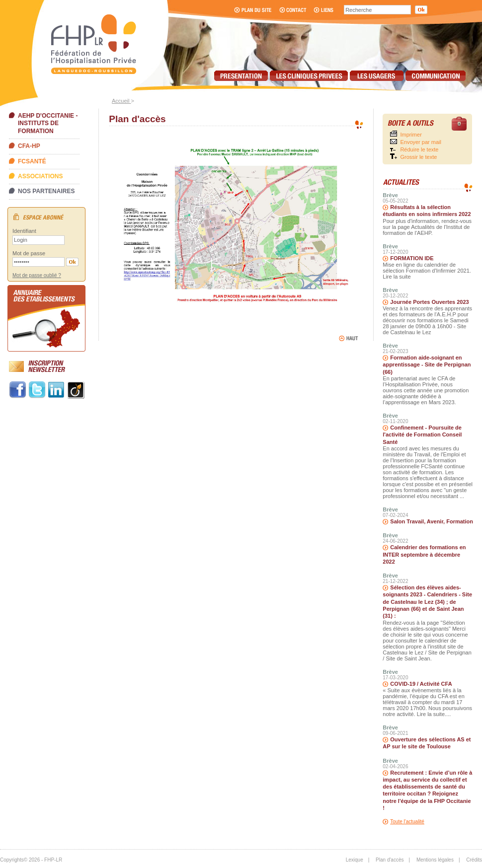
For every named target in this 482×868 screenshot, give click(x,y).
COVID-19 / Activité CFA (421, 684)
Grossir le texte (418, 157)
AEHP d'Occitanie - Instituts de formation (48, 123)
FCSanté (32, 161)
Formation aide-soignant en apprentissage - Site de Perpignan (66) (427, 365)
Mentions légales (435, 860)
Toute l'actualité (407, 822)
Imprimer (411, 135)
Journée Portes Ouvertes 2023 (429, 302)
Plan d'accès (390, 860)
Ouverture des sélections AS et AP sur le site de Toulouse (427, 743)
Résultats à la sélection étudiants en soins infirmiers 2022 (427, 211)
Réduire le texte (419, 149)
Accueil (121, 101)
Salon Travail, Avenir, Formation (432, 521)
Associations (40, 176)
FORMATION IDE (412, 258)
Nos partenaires (46, 191)
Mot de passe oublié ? (37, 275)
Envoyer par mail (421, 142)
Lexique (355, 860)
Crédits (474, 860)
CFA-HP (29, 146)
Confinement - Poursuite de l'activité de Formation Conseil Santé (422, 435)
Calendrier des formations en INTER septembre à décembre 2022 (424, 554)
